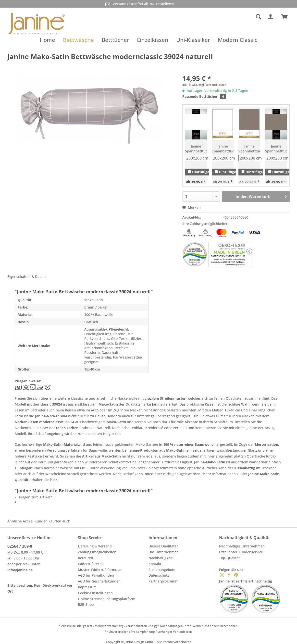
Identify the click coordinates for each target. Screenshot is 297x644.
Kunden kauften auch (52, 521)
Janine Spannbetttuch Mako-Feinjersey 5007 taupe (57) (249, 149)
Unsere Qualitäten (164, 546)
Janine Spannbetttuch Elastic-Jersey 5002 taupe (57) (276, 149)
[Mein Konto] (272, 17)
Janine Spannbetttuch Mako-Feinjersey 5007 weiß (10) (223, 149)
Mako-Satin (108, 404)
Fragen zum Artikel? (33, 497)
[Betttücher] (115, 40)
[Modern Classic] (238, 40)
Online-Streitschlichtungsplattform (107, 599)
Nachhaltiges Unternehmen (242, 546)
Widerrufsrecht (90, 564)
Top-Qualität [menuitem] (229, 558)
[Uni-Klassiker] (193, 40)
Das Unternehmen (164, 552)
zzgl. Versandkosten (213, 85)
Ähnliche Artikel (20, 521)
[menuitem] (222, 17)
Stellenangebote (162, 570)
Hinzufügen (200, 172)
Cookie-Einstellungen (95, 593)
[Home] (47, 40)
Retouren (86, 558)
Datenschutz (159, 575)
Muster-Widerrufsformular (100, 570)
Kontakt (155, 564)
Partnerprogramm (163, 581)
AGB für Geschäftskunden (99, 581)
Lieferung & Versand (95, 546)
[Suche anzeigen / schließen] (259, 17)
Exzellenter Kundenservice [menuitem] (241, 552)
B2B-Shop (86, 604)
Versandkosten (136, 626)
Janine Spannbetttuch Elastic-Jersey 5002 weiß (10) (196, 149)
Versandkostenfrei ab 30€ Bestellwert (139, 4)
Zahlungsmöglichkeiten (97, 552)
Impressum (87, 587)
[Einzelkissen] (153, 40)
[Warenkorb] (287, 17)
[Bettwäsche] (78, 40)
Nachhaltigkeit (161, 558)
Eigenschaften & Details (27, 277)
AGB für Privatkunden (96, 575)
